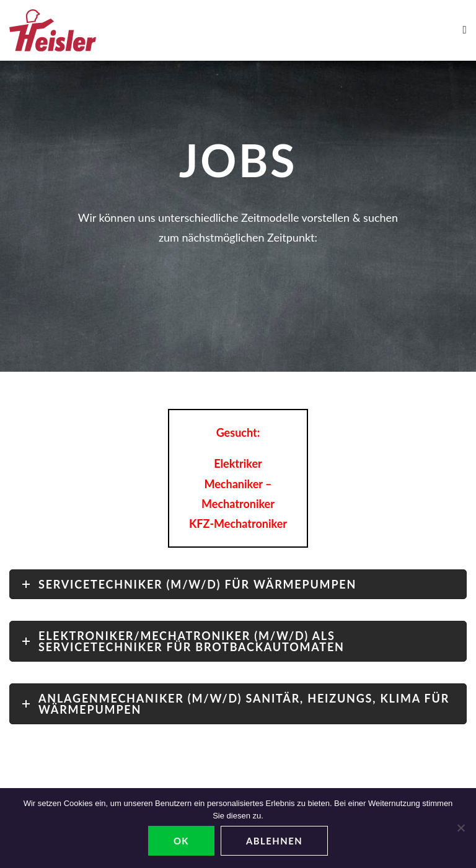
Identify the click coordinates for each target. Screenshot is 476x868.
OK (181, 841)
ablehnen (274, 841)
